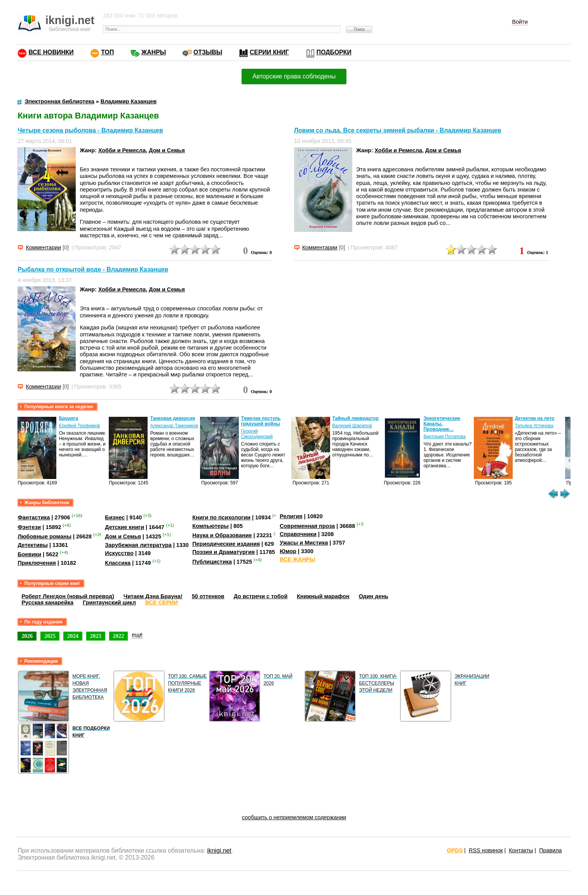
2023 (96, 636)
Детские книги (124, 527)
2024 (73, 636)
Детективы (33, 545)
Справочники (298, 534)
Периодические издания (226, 544)
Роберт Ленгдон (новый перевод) (68, 596)
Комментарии (43, 247)
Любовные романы (44, 536)
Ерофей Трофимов (80, 426)
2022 (119, 636)
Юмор (288, 551)
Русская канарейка (47, 602)
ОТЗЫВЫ (208, 52)
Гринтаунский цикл (109, 602)
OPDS (455, 850)
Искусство (119, 553)
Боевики (29, 554)
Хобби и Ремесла (122, 150)
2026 (27, 636)
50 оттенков (208, 596)
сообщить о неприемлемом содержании (294, 817)
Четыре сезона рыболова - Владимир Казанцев (90, 130)
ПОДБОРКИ (334, 52)
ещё (137, 635)
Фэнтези (29, 527)
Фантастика (34, 517)
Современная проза (307, 526)
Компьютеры (210, 526)
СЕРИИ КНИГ (269, 52)
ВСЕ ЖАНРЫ (297, 559)
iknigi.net (219, 851)
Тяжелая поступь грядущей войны (261, 421)
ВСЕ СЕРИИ (162, 602)
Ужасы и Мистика (304, 543)
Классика (118, 563)
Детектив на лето (534, 418)
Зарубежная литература (138, 545)
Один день (374, 596)
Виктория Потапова (444, 437)
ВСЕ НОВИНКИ (51, 52)
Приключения (37, 563)
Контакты (521, 850)
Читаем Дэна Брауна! (153, 596)
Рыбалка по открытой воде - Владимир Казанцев (93, 269)
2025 (50, 636)
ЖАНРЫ (154, 52)
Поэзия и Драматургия (224, 552)
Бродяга (69, 418)
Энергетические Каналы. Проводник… (442, 424)
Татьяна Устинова (534, 426)
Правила (550, 850)
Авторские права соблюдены (294, 76)
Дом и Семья (167, 150)
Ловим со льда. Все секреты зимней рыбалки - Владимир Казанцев (398, 130)
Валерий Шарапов (352, 426)
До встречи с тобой (261, 596)
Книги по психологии (221, 517)
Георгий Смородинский (257, 434)
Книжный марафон (323, 596)
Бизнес (115, 517)
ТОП (107, 52)
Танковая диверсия (173, 418)
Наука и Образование (222, 535)
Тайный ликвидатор (355, 418)
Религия (291, 516)
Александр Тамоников (174, 426)
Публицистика (212, 562)
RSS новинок (486, 850)
